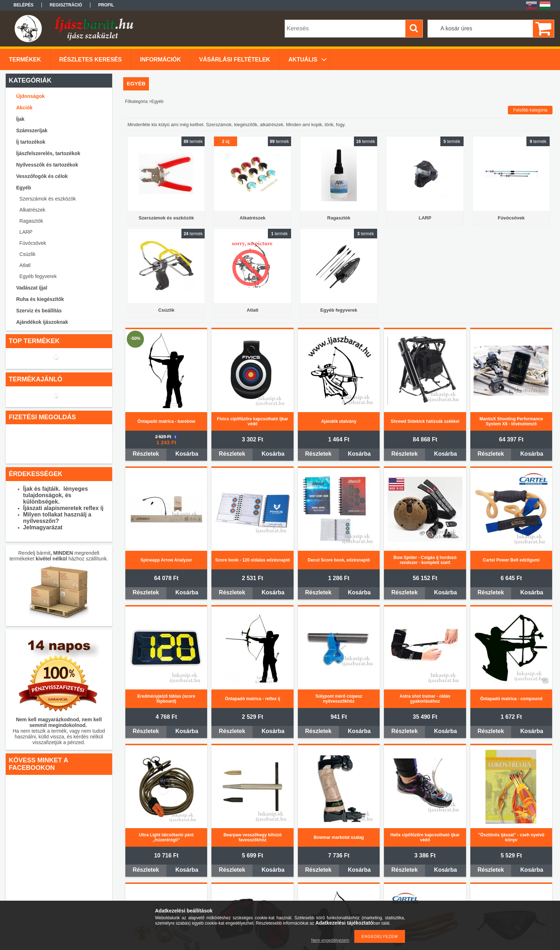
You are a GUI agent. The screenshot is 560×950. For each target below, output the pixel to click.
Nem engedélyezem (330, 940)
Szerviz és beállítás (39, 311)
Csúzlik (27, 254)
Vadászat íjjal (32, 288)
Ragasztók (31, 221)
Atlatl (25, 265)
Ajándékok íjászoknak (42, 322)
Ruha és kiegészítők (40, 299)
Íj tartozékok (31, 142)
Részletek (146, 454)
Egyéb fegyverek (38, 276)
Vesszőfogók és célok (42, 176)
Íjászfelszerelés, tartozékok (48, 153)
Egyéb (24, 188)
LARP (26, 232)
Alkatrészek (32, 210)
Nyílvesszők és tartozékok (47, 165)
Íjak (20, 119)
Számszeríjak (32, 130)
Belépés (24, 5)
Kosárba (187, 454)
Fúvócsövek (33, 243)
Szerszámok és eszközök (47, 199)
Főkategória (136, 102)
